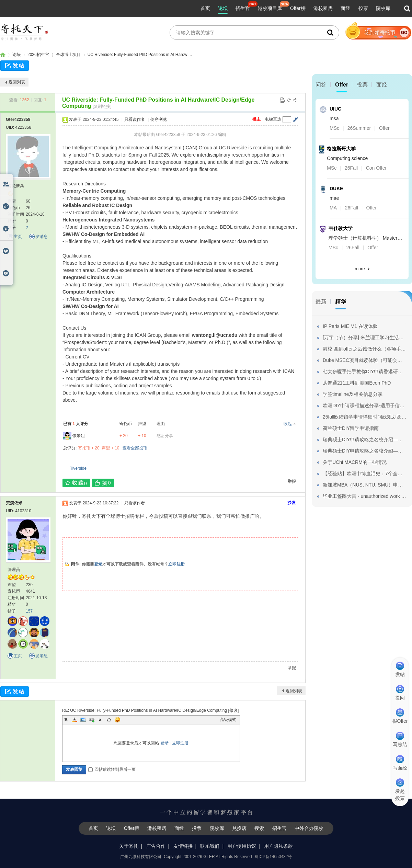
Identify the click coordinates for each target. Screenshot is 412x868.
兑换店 (239, 828)
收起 (288, 424)
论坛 (223, 8)
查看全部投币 (135, 448)
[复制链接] (102, 106)
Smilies (117, 720)
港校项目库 (270, 8)
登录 (98, 564)
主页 (18, 237)
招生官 (243, 8)
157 (29, 611)
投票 (363, 8)
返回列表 (17, 82)
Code (109, 720)
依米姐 (79, 436)
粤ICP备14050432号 (273, 857)
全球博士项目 (68, 55)
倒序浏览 (159, 119)
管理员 (14, 570)
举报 (292, 481)
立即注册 (176, 564)
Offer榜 (298, 8)
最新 (321, 302)
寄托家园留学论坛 (3, 55)
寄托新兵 (16, 186)
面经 (345, 8)
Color (75, 720)
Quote (100, 720)
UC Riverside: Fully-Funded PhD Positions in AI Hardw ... (140, 55)
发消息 (42, 237)
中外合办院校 (309, 828)
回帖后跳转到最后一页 (112, 769)
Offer (342, 85)
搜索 (259, 828)
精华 (341, 302)
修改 (233, 710)
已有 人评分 (76, 424)
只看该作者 (135, 119)
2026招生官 (38, 55)
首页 (205, 8)
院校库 (383, 8)
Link (92, 720)
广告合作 (156, 846)
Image (83, 720)
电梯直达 (273, 119)
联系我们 (210, 846)
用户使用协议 (242, 846)
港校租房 (323, 8)
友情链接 (183, 846)
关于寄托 (129, 846)
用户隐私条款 (278, 846)
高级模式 (228, 720)
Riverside (78, 468)
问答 (321, 85)
